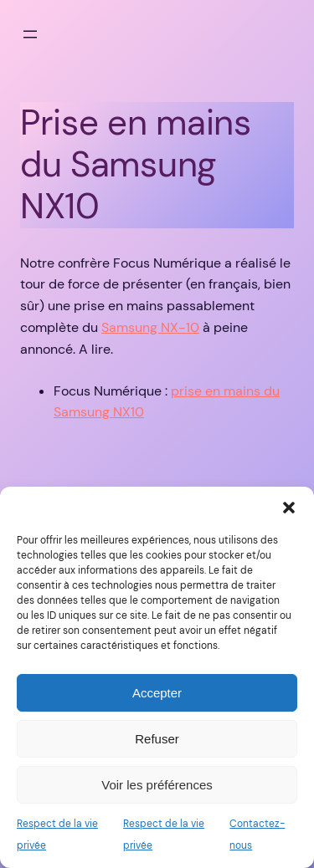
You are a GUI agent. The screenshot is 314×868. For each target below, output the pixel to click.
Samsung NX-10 (150, 327)
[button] (289, 508)
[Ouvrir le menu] (30, 34)
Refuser (157, 739)
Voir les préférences (157, 785)
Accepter (157, 693)
